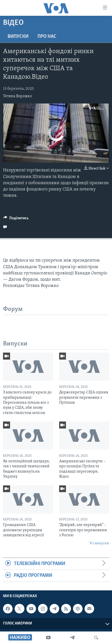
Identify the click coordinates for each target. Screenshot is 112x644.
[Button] (16, 219)
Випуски (18, 37)
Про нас (47, 37)
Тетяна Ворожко (17, 96)
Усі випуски (99, 543)
